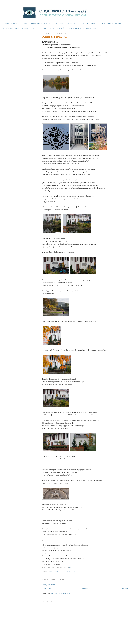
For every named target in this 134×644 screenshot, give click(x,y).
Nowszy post (46, 588)
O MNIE (24, 24)
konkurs (54, 571)
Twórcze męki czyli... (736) (55, 37)
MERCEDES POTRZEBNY (65, 24)
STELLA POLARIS (39, 28)
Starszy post (126, 588)
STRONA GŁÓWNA (10, 24)
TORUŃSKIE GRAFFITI (87, 24)
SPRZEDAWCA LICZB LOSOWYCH (83, 28)
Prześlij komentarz (48, 585)
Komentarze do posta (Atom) (61, 593)
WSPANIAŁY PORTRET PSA (41, 24)
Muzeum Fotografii (67, 571)
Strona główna (86, 588)
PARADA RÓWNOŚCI (58, 28)
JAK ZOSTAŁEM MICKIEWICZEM (15, 28)
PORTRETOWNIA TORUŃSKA (111, 24)
